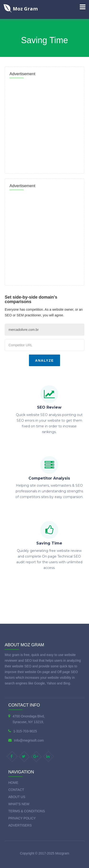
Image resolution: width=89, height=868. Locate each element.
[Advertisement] (44, 124)
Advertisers (20, 825)
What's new (19, 804)
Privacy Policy (22, 818)
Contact (16, 790)
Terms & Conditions (27, 811)
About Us (17, 797)
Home (13, 783)
